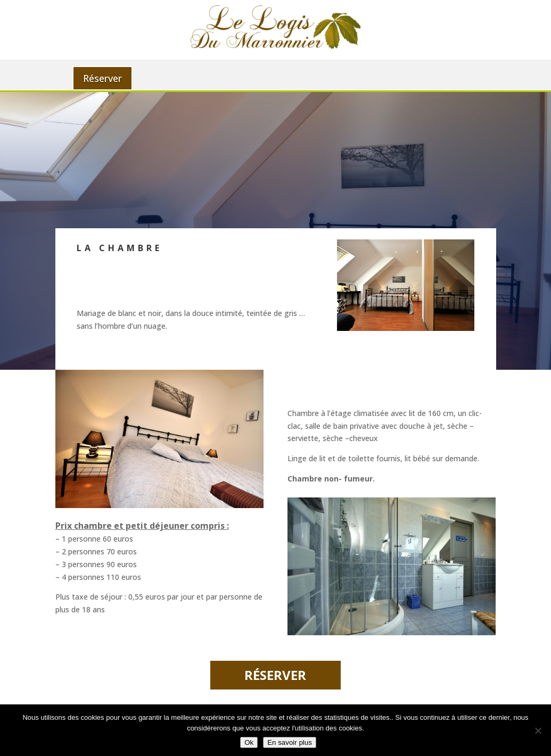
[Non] (538, 730)
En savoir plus (290, 742)
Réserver (102, 78)
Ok (249, 742)
